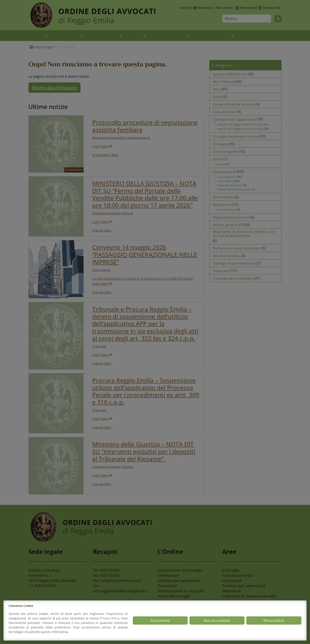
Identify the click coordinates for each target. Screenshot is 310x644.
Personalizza (274, 620)
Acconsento (160, 620)
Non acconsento (217, 620)
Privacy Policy (110, 618)
